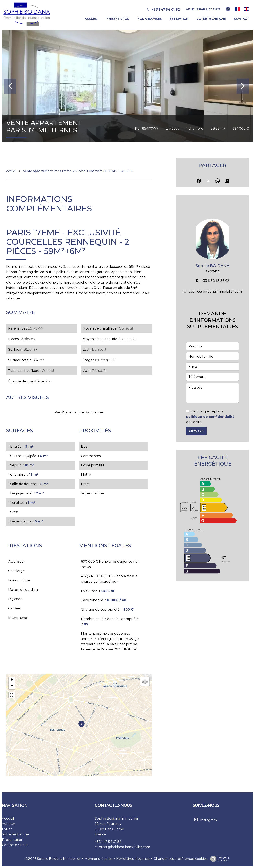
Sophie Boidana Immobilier (117, 819)
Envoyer (196, 431)
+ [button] (12, 680)
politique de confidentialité (210, 417)
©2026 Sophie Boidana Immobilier (53, 859)
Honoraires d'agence (133, 859)
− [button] (12, 686)
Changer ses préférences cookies (180, 859)
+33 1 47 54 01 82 (166, 9)
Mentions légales (98, 859)
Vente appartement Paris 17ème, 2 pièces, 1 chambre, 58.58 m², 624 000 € (78, 171)
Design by (219, 859)
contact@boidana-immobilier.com (122, 847)
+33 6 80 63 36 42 (215, 281)
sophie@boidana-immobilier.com (215, 291)
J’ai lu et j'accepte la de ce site (210, 417)
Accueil (11, 171)
